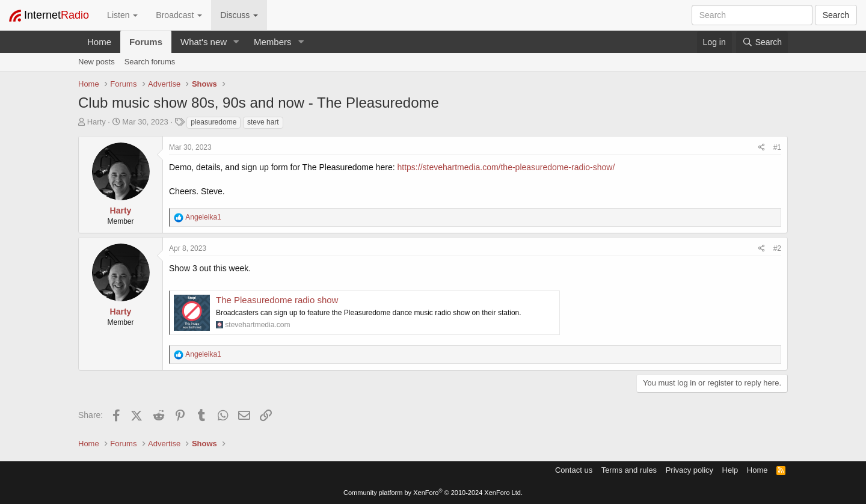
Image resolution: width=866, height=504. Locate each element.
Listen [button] (122, 15)
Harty (97, 122)
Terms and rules (629, 470)
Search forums (150, 62)
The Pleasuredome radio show (277, 300)
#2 (777, 248)
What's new (204, 42)
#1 (777, 147)
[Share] (762, 148)
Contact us (574, 470)
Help (730, 470)
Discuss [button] (239, 15)
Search (836, 15)
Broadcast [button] (179, 15)
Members (273, 42)
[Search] (762, 42)
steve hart (263, 122)
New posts (97, 62)
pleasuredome (213, 122)
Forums (146, 42)
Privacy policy (689, 470)
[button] (236, 42)
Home (99, 42)
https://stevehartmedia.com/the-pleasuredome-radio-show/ (506, 167)
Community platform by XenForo (433, 493)
